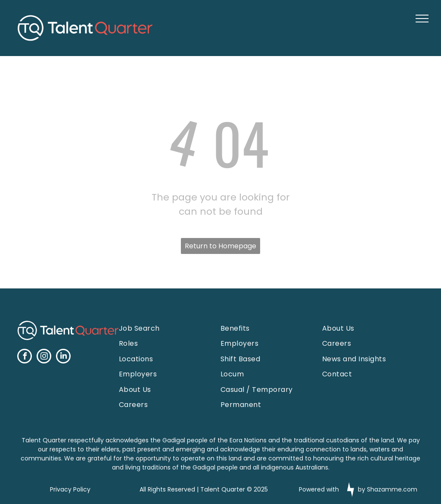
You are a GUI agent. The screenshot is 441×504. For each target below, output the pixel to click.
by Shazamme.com (388, 489)
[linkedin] (63, 357)
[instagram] (44, 357)
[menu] (422, 19)
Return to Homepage (220, 246)
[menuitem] (161, 328)
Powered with (319, 489)
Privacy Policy (70, 489)
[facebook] (25, 357)
